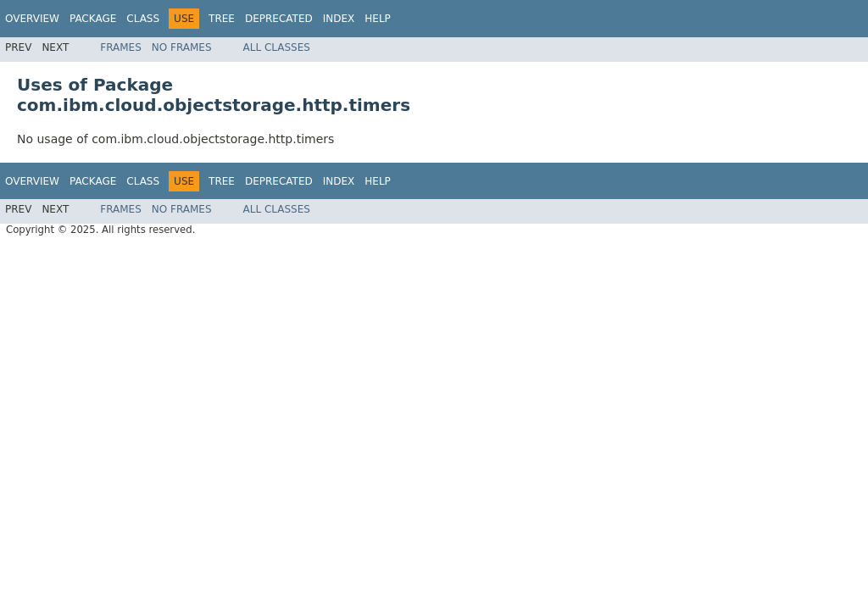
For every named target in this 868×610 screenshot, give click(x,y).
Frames (121, 47)
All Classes (277, 47)
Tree (222, 19)
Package (93, 19)
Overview (32, 19)
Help (378, 19)
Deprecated (279, 19)
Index (339, 19)
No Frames (182, 47)
